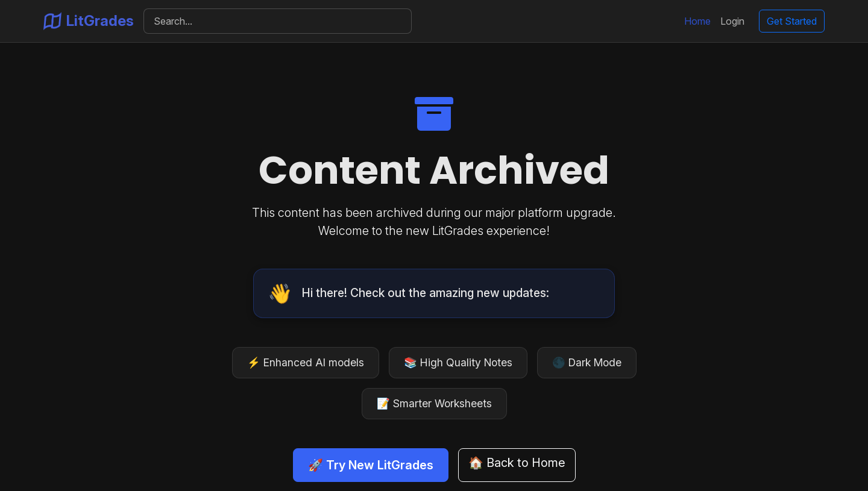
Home (697, 21)
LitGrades (89, 21)
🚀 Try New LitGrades (371, 465)
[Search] (278, 21)
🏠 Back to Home (517, 463)
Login (732, 21)
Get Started (792, 21)
